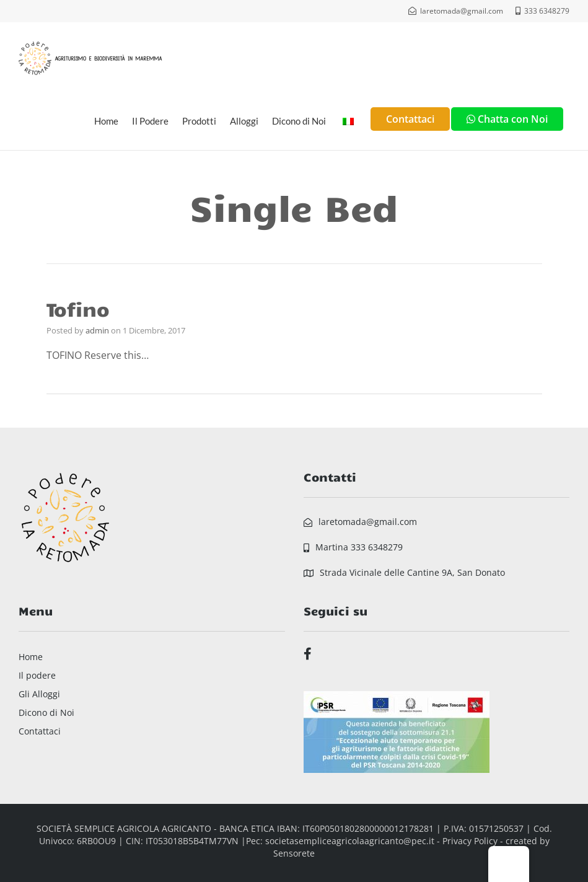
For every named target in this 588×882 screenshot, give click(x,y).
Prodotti (199, 121)
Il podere (37, 675)
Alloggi (244, 121)
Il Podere (150, 121)
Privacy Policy (470, 841)
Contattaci (40, 731)
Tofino (78, 308)
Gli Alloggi (39, 694)
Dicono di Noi (299, 121)
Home (106, 121)
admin (97, 330)
